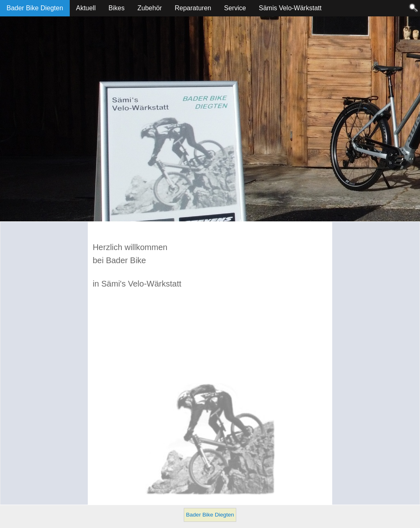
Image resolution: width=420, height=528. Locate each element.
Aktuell (86, 8)
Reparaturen (193, 8)
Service (235, 8)
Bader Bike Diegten (35, 8)
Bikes (117, 8)
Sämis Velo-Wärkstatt (290, 8)
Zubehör (150, 8)
